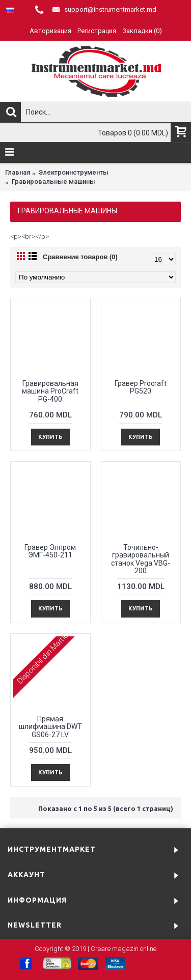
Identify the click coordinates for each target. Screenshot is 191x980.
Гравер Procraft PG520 (141, 387)
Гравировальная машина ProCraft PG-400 (50, 391)
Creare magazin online (124, 949)
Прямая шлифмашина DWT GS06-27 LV (50, 727)
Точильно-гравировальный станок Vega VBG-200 (141, 559)
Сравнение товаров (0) (80, 257)
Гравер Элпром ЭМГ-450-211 (50, 551)
